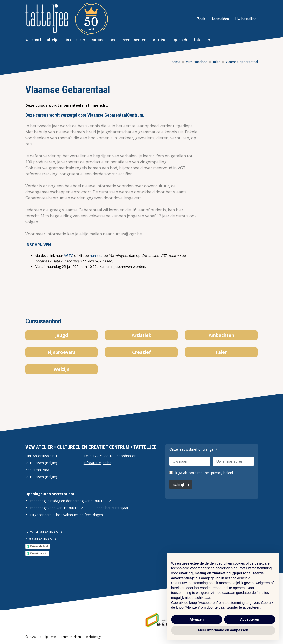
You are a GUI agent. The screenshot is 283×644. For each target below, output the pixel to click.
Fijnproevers (62, 352)
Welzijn (62, 369)
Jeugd (62, 335)
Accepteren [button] (250, 619)
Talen (221, 352)
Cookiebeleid (39, 553)
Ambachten (221, 335)
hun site (97, 255)
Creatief (141, 352)
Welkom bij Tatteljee (43, 40)
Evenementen (134, 40)
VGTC (69, 255)
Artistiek (141, 335)
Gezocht (181, 40)
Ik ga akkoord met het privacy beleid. (204, 473)
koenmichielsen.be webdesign (80, 637)
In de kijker (76, 40)
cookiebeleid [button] (241, 578)
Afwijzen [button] (197, 619)
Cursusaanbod (104, 40)
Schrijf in (181, 484)
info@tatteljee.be (98, 463)
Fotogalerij (203, 40)
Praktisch (160, 40)
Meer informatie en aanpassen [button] (223, 630)
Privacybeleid (39, 546)
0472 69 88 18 (102, 456)
